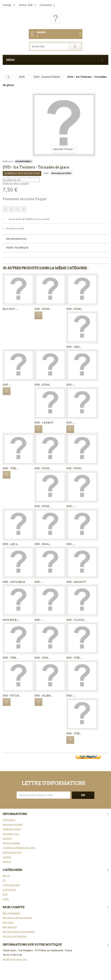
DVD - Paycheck (14, 582)
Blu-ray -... (11, 309)
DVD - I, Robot (44, 423)
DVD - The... (10, 468)
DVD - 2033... (42, 658)
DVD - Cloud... (76, 620)
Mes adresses (10, 927)
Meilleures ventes (12, 829)
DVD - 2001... (74, 347)
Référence (8, 161)
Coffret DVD (9, 890)
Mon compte (13, 907)
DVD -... (7, 385)
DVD (5, 894)
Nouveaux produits (13, 824)
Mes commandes (11, 913)
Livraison (7, 838)
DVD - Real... (43, 544)
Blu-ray (6, 876)
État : (47, 173)
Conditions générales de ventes (19, 848)
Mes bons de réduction (15, 936)
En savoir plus (16, 239)
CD (4, 880)
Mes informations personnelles (19, 932)
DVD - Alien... (43, 696)
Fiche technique (17, 248)
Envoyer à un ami (15, 228)
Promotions (9, 820)
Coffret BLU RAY (11, 885)
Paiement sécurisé (12, 852)
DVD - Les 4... (11, 544)
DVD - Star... (43, 309)
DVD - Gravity (76, 582)
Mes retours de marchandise (17, 918)
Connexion (46, 5)
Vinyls (6, 899)
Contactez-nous (11, 834)
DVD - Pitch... (12, 696)
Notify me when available (16, 184)
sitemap (7, 862)
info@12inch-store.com (15, 959)
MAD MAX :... (11, 620)
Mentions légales (11, 843)
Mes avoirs (8, 922)
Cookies (7, 857)
